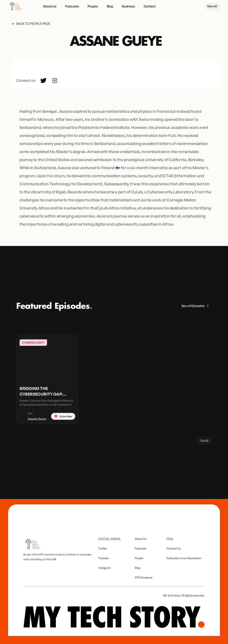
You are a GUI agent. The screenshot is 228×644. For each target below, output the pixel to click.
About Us (50, 6)
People (93, 6)
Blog (110, 6)
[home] (18, 6)
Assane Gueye (37, 423)
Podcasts (72, 6)
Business (128, 6)
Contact (150, 6)
